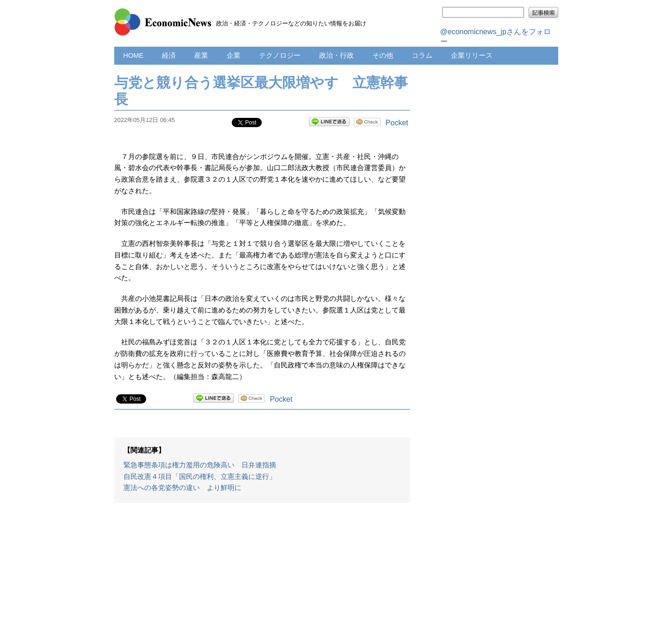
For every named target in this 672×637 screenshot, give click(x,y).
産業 (201, 55)
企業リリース (472, 55)
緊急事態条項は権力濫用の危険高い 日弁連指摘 (200, 465)
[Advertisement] (262, 575)
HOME (134, 55)
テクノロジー (280, 55)
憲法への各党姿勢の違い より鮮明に (182, 488)
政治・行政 (336, 55)
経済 (169, 55)
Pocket (397, 123)
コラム (422, 55)
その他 (383, 55)
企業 (234, 55)
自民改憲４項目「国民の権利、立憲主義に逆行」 (200, 477)
